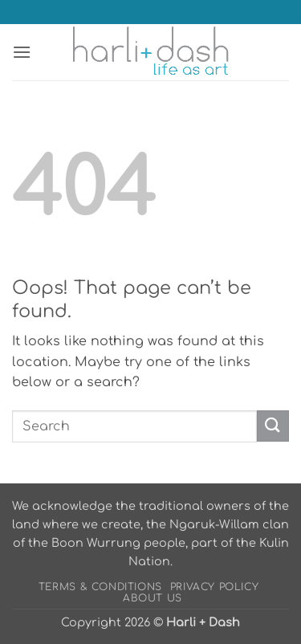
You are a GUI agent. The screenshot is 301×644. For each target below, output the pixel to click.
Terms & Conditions (100, 587)
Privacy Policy (215, 587)
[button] (22, 52)
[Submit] (273, 426)
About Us (153, 598)
